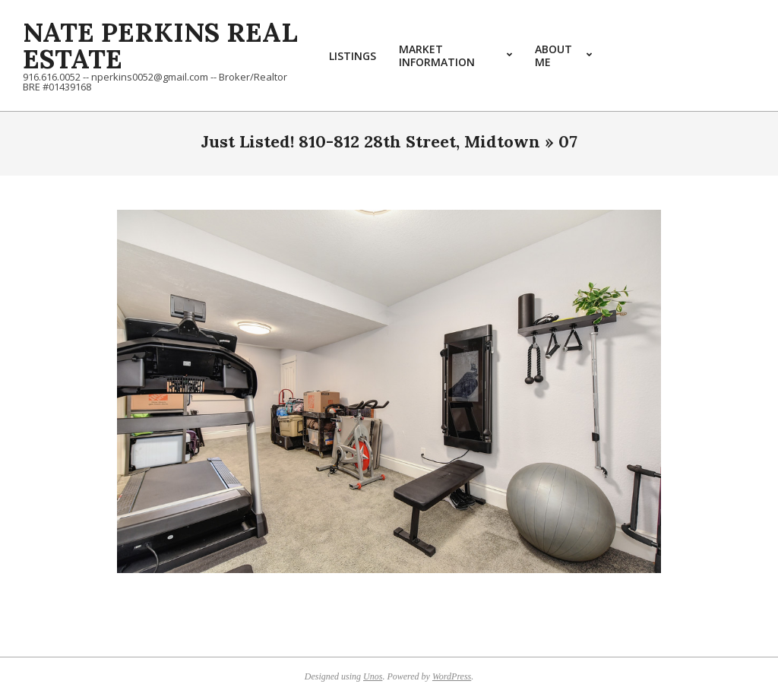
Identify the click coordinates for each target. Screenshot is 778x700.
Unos (373, 676)
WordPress (452, 676)
